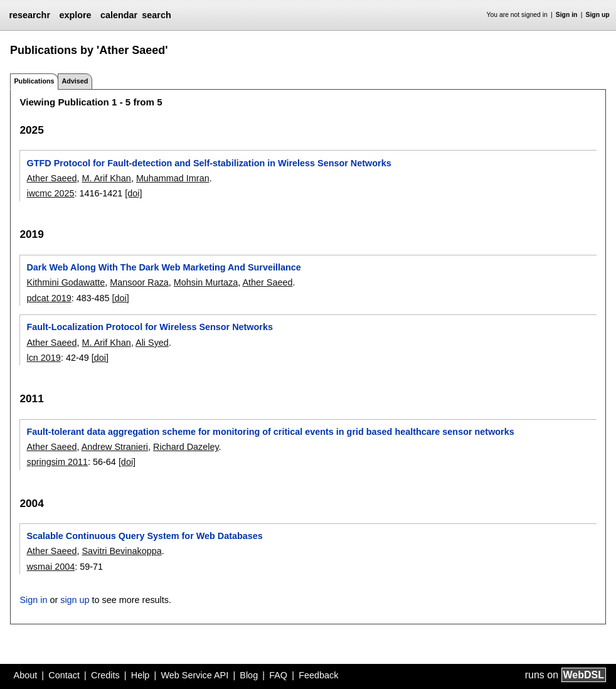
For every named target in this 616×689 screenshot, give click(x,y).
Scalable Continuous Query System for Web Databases (144, 536)
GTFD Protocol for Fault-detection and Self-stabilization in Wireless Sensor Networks (209, 163)
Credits (105, 675)
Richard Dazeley (186, 447)
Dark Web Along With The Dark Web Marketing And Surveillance (163, 267)
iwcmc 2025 (50, 193)
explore (75, 15)
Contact (64, 675)
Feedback (318, 675)
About (26, 675)
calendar (119, 15)
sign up (75, 600)
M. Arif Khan (106, 178)
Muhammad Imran (173, 178)
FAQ (278, 675)
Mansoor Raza (139, 282)
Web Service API (194, 675)
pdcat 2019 (49, 298)
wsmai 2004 (50, 567)
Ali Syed (152, 343)
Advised (75, 81)
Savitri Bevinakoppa (121, 551)
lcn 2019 (43, 358)
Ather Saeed (51, 178)
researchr (29, 15)
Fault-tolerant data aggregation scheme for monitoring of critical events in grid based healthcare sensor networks (270, 432)
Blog (249, 675)
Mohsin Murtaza (206, 282)
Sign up (598, 15)
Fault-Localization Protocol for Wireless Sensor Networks (150, 327)
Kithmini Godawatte (66, 282)
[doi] (133, 193)
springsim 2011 (57, 462)
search (156, 15)
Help (141, 675)
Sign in (567, 15)
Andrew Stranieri (115, 447)
